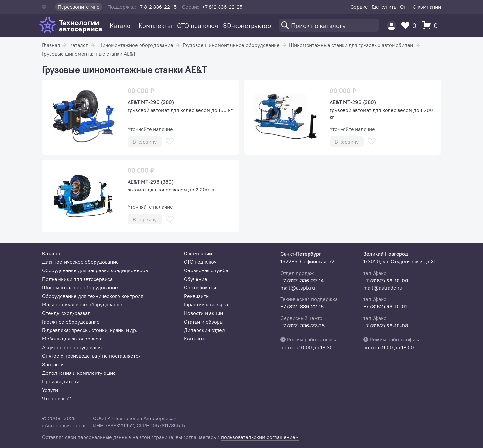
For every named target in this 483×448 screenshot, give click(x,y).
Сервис (359, 7)
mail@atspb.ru (298, 288)
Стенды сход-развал (66, 313)
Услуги (50, 390)
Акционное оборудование (73, 347)
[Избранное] (410, 25)
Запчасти (53, 364)
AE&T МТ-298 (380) (151, 182)
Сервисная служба (206, 270)
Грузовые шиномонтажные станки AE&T (89, 54)
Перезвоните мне (79, 7)
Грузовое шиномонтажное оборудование (231, 45)
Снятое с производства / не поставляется (91, 356)
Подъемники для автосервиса (77, 279)
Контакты (195, 339)
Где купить (384, 7)
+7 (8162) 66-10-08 (386, 326)
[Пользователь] (392, 25)
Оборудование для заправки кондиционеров (95, 270)
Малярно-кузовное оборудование (82, 304)
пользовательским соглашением (260, 437)
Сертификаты (200, 287)
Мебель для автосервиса (72, 339)
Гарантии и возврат (206, 304)
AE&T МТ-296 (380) (353, 102)
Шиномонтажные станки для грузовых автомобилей (351, 45)
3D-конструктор (247, 25)
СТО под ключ (197, 25)
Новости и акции (203, 313)
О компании (427, 7)
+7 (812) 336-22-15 (302, 306)
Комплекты (155, 25)
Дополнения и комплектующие (79, 373)
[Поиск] (329, 25)
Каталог (122, 25)
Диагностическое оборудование (80, 262)
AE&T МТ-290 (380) (151, 102)
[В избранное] (170, 141)
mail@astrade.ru (383, 288)
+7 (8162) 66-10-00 (386, 281)
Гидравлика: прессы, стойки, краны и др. (90, 330)
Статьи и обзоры (204, 322)
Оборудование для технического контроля (93, 296)
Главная (51, 45)
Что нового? (56, 398)
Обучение (196, 279)
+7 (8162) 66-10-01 (385, 306)
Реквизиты (197, 296)
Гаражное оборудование (71, 322)
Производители (61, 381)
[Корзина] (432, 25)
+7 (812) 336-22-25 (303, 326)
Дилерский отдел (204, 330)
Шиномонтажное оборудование (135, 45)
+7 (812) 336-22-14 (302, 281)
